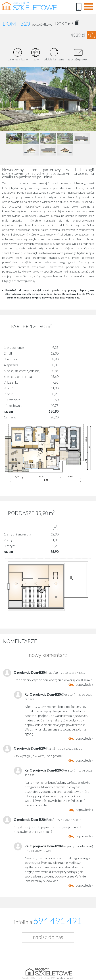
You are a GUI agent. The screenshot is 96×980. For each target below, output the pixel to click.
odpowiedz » (84, 684)
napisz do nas (48, 937)
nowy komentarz (48, 655)
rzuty (36, 54)
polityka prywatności (65, 978)
